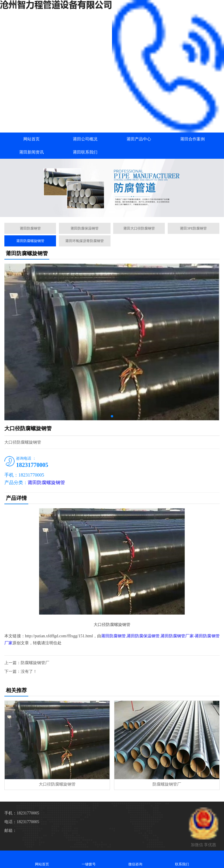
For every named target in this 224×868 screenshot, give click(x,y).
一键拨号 (89, 859)
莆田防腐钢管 (30, 228)
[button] (112, 212)
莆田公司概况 (85, 139)
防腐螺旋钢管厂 (35, 663)
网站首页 (32, 139)
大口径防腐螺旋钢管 (57, 784)
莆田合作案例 (192, 139)
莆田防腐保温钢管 (85, 228)
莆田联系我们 (85, 152)
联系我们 (182, 859)
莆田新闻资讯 (32, 152)
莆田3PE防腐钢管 (193, 228)
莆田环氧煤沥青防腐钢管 (85, 241)
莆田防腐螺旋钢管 (30, 241)
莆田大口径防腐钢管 (139, 228)
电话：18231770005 (22, 822)
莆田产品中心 (139, 139)
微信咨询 (135, 859)
